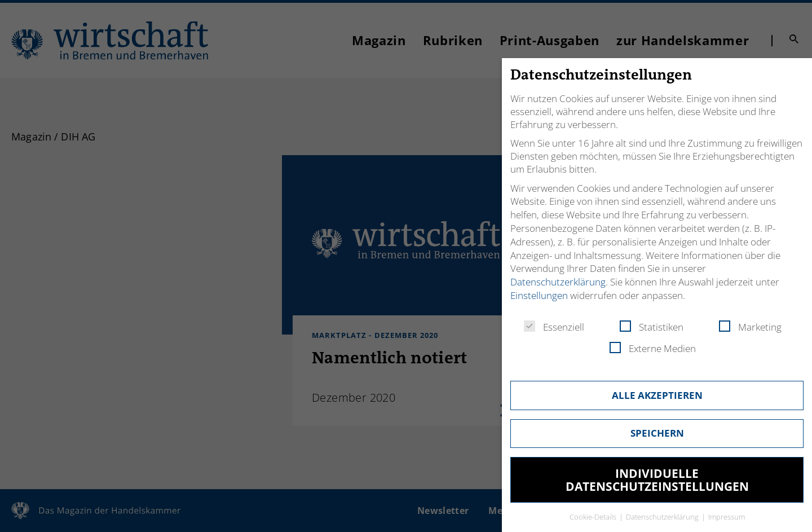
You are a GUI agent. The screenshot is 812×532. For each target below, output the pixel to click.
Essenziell (554, 327)
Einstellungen (539, 295)
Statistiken (652, 327)
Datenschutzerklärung (558, 282)
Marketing (750, 327)
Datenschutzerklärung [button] (663, 517)
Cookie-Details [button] (594, 517)
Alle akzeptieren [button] (657, 395)
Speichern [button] (657, 433)
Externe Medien (653, 348)
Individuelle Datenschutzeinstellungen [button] (657, 480)
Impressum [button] (727, 517)
